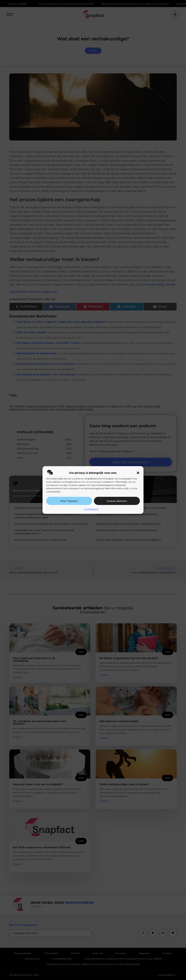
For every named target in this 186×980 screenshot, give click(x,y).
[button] (138, 473)
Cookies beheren (117, 501)
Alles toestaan (69, 501)
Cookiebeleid (91, 509)
